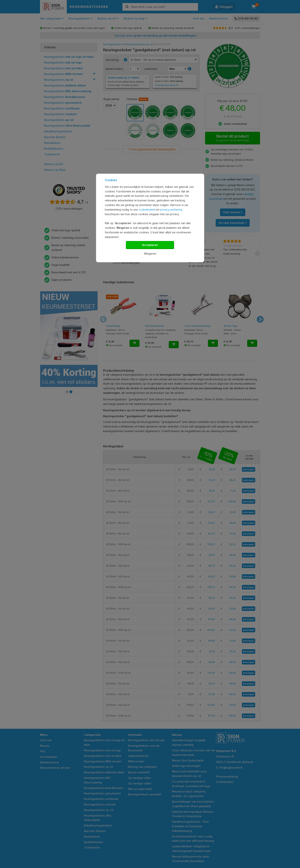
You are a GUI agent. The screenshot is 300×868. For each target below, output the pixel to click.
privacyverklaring (171, 210)
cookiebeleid (147, 210)
